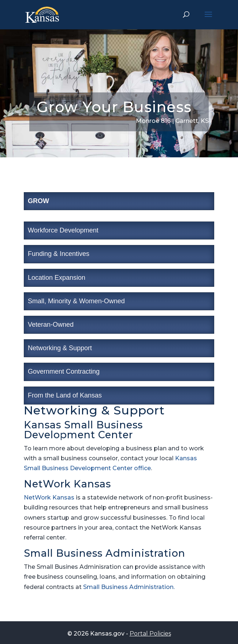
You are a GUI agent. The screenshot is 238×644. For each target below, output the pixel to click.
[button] (208, 19)
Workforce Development (63, 230)
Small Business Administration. (129, 587)
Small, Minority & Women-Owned (76, 301)
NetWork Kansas (49, 497)
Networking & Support (60, 348)
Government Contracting (64, 372)
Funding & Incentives (59, 254)
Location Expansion (57, 278)
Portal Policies (150, 634)
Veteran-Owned (51, 325)
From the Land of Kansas (65, 395)
